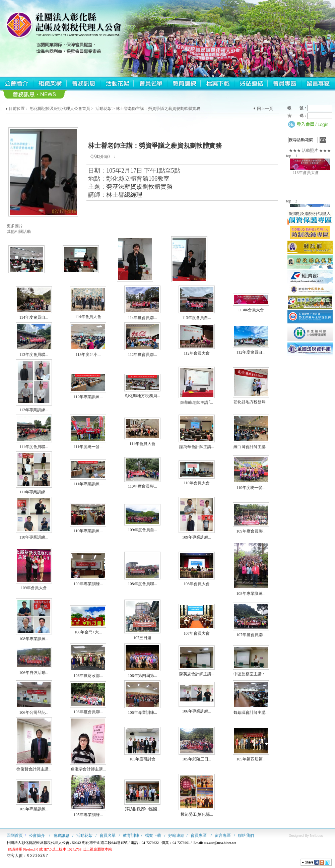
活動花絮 (104, 109)
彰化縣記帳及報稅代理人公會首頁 (60, 109)
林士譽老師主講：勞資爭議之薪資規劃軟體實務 (158, 109)
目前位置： (19, 109)
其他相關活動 (19, 232)
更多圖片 (15, 226)
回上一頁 (265, 109)
